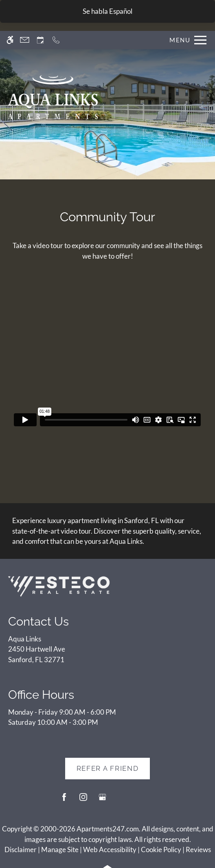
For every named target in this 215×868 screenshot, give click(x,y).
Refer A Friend (108, 768)
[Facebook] (64, 800)
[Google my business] (102, 800)
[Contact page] (25, 40)
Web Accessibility (110, 849)
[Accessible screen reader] (10, 40)
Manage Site (60, 849)
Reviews (198, 849)
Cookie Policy (161, 849)
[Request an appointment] (40, 40)
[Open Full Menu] (186, 40)
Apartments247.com (108, 829)
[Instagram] (83, 800)
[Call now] (56, 40)
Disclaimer (21, 849)
